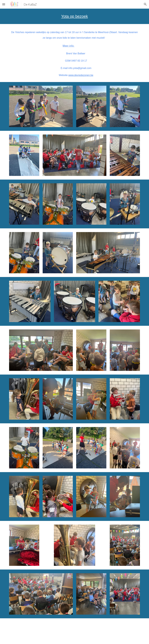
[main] (74, 16)
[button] (4, 4)
